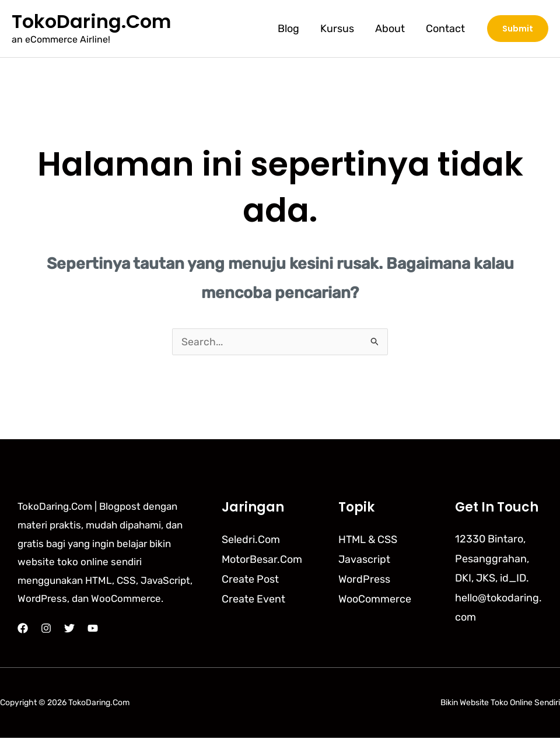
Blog (288, 29)
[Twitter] (69, 629)
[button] (518, 29)
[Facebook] (23, 629)
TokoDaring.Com (91, 21)
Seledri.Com (251, 540)
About (390, 29)
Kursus (337, 29)
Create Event (253, 599)
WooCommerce (375, 599)
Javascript (364, 560)
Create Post (250, 579)
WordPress (364, 579)
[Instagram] (46, 629)
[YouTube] (93, 629)
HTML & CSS (368, 540)
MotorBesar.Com (262, 560)
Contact (445, 29)
